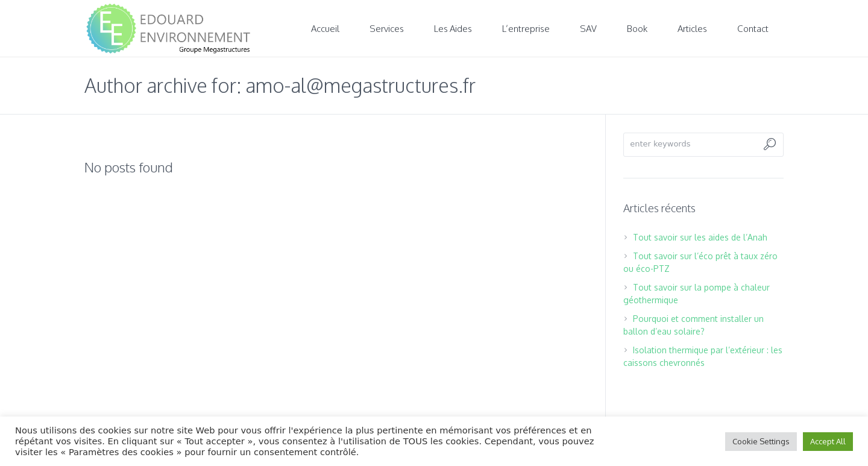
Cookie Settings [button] (761, 441)
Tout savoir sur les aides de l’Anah (700, 237)
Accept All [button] (828, 441)
